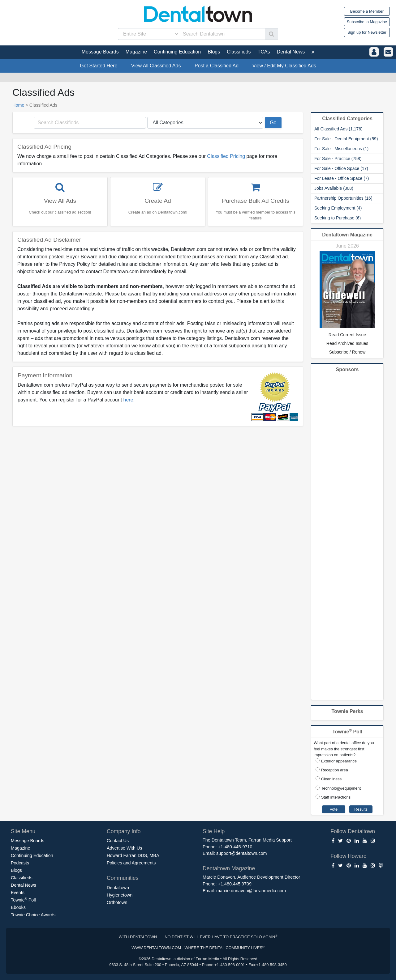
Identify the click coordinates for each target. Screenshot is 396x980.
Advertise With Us (124, 848)
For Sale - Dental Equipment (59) (346, 139)
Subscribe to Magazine (367, 22)
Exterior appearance (339, 761)
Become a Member (367, 11)
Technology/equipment (341, 788)
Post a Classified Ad (217, 66)
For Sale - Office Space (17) (341, 168)
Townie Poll (23, 900)
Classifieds (22, 878)
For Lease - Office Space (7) (342, 178)
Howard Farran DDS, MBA (133, 855)
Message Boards (28, 841)
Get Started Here (99, 66)
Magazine (20, 848)
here (128, 400)
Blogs (16, 870)
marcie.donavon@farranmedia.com (251, 891)
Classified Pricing (226, 156)
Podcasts (20, 863)
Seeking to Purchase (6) (338, 218)
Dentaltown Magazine (347, 235)
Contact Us (118, 841)
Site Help (214, 831)
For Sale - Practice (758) (338, 159)
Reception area (335, 770)
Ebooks (18, 907)
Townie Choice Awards (33, 915)
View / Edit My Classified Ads (284, 66)
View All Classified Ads (156, 66)
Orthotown (117, 902)
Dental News (24, 885)
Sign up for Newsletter (367, 32)
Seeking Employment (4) (338, 208)
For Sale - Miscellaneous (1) (341, 149)
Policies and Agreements (131, 863)
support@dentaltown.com (241, 853)
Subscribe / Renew (347, 352)
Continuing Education (32, 855)
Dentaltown (118, 888)
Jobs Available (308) (334, 188)
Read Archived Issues (347, 343)
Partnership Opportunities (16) (343, 198)
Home (18, 105)
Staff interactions (336, 797)
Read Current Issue (347, 335)
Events (18, 893)
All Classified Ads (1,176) (338, 129)
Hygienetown (120, 895)
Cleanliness (331, 779)
